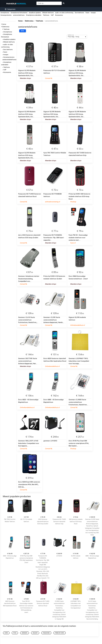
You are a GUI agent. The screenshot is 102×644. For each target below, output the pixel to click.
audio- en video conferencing (64, 13)
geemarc (25, 633)
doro (6, 633)
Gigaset (35, 633)
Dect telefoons (79, 13)
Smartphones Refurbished (19, 13)
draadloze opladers (35, 13)
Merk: (23, 31)
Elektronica (6, 27)
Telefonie (7, 29)
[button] (10, 9)
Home (5, 24)
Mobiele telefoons (48, 13)
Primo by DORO (60, 633)
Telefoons (46, 15)
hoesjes (93, 13)
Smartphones (5, 13)
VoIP (52, 15)
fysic (15, 633)
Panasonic (46, 633)
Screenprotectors (6, 15)
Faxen (87, 13)
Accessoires (59, 15)
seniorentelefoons (19, 15)
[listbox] (77, 37)
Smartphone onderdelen (34, 15)
